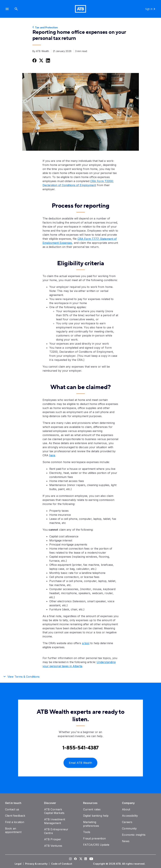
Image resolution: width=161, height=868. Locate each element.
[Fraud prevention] (94, 838)
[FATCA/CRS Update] (96, 845)
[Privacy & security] (37, 864)
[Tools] (87, 832)
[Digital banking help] (96, 816)
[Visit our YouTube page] (91, 859)
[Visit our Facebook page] (76, 859)
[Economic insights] (134, 835)
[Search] (16, 9)
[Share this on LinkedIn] (48, 60)
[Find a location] (15, 822)
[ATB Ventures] (53, 846)
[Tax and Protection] (81, 28)
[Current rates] (92, 809)
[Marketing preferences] (91, 824)
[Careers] (127, 822)
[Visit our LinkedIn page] (86, 859)
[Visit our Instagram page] (70, 859)
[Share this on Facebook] (34, 60)
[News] (126, 841)
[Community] (129, 828)
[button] (7, 9)
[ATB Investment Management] (55, 821)
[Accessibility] (130, 816)
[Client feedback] (15, 816)
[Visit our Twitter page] (81, 859)
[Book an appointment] (13, 830)
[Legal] (18, 864)
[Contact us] (12, 809)
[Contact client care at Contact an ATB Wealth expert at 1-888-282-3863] (81, 748)
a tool (86, 643)
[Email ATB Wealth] (80, 762)
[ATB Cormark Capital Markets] (54, 811)
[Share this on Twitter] (41, 60)
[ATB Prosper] (53, 839)
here (52, 455)
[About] (126, 809)
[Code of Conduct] (62, 864)
